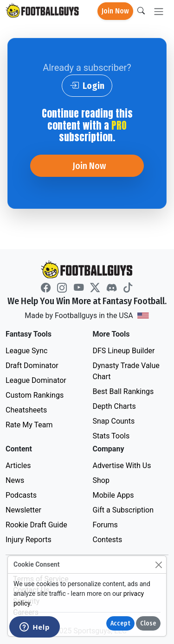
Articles (18, 466)
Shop (101, 480)
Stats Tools (111, 436)
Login (87, 86)
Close (148, 623)
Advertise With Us (122, 466)
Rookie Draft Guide (36, 525)
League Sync (26, 351)
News (15, 480)
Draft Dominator (32, 366)
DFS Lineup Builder (124, 351)
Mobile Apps (113, 495)
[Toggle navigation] (159, 11)
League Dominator (36, 380)
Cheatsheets (26, 410)
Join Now (115, 11)
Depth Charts (114, 406)
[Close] (158, 565)
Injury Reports (29, 540)
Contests (108, 540)
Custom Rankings (35, 395)
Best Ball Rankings (123, 391)
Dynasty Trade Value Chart (126, 371)
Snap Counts (114, 421)
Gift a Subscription (123, 510)
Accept (120, 623)
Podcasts (21, 495)
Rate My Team (29, 425)
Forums (105, 525)
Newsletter (23, 510)
